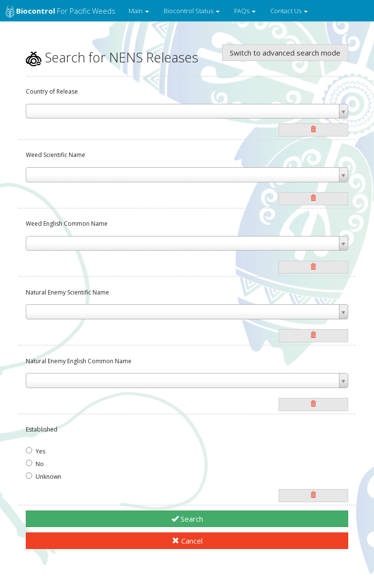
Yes (36, 451)
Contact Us (289, 11)
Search (187, 519)
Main (139, 11)
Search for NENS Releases (112, 57)
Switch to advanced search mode (285, 53)
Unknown (44, 477)
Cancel (187, 541)
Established (42, 429)
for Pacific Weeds (61, 12)
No (35, 464)
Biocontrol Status (192, 11)
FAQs (245, 11)
